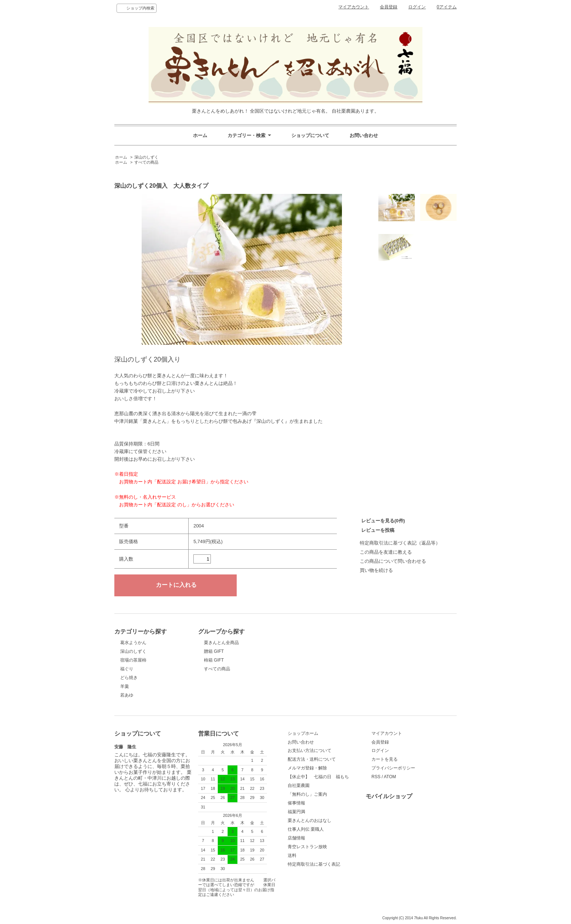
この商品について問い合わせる (393, 561)
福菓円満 (296, 812)
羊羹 (125, 686)
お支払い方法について (310, 750)
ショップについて (310, 135)
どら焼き (129, 678)
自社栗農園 (299, 785)
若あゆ (127, 695)
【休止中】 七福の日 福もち (318, 777)
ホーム (200, 135)
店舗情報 (296, 838)
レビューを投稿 (378, 530)
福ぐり (127, 669)
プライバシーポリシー (393, 768)
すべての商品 (146, 162)
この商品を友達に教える (386, 552)
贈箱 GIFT (214, 651)
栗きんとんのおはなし (310, 820)
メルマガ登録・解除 (307, 768)
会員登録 (389, 7)
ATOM (390, 777)
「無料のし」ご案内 (307, 794)
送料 (292, 855)
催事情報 (296, 803)
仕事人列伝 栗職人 (306, 829)
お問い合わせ (364, 135)
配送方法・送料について (312, 759)
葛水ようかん (133, 643)
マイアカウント (354, 7)
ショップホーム (303, 733)
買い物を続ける (376, 570)
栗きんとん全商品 (221, 643)
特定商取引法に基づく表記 (314, 864)
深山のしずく (146, 157)
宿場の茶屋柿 (133, 660)
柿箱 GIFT (214, 660)
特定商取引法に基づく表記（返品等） (400, 543)
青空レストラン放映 (307, 847)
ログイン (417, 7)
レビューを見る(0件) (383, 521)
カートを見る (385, 759)
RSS (376, 777)
